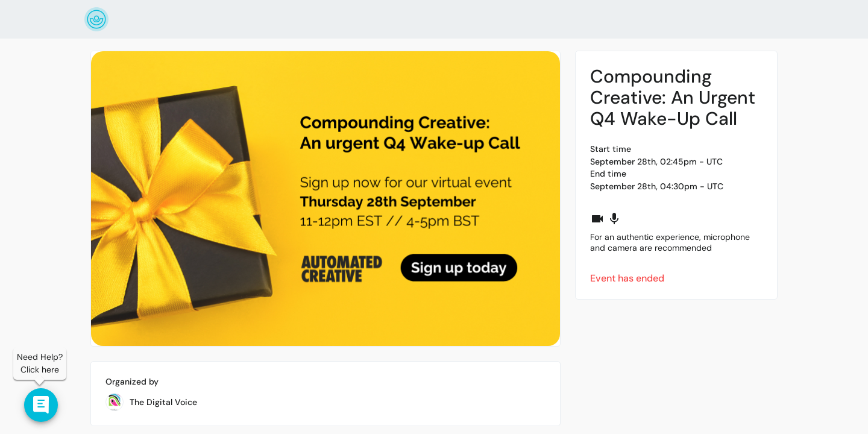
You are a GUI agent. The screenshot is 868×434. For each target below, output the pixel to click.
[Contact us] (41, 405)
